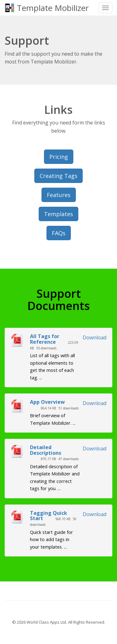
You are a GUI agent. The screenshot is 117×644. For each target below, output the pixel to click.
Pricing (59, 157)
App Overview (47, 402)
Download (95, 337)
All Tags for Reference (45, 339)
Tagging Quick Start (49, 516)
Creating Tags (58, 176)
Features (59, 195)
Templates (58, 214)
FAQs (59, 233)
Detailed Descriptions (46, 450)
